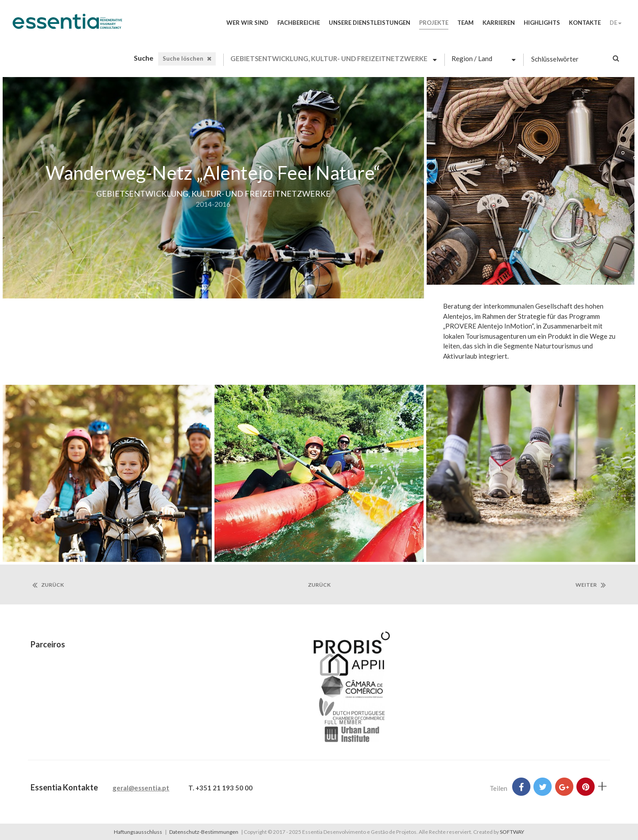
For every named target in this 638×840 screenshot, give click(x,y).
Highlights (542, 23)
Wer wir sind (247, 23)
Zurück (48, 585)
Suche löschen (187, 58)
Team (465, 23)
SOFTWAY (512, 832)
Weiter (591, 585)
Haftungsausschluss (138, 832)
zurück (319, 585)
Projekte (434, 23)
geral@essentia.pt (141, 788)
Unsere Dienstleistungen (370, 23)
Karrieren (499, 23)
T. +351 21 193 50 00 (220, 788)
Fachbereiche (299, 23)
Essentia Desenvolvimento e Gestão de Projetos (67, 26)
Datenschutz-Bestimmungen (204, 832)
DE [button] (616, 23)
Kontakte (585, 23)
